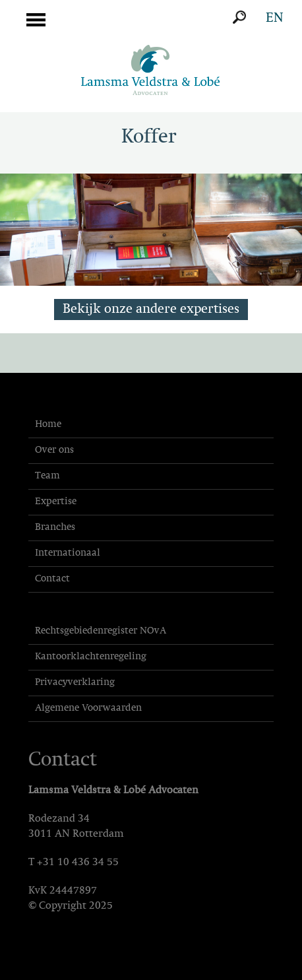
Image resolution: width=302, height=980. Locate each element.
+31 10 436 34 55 (78, 863)
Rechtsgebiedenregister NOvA (101, 631)
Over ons (54, 450)
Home (48, 425)
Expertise (56, 502)
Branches (55, 528)
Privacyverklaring (75, 683)
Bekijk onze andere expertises (151, 310)
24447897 (73, 891)
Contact (52, 579)
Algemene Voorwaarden (88, 708)
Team (47, 476)
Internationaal (68, 553)
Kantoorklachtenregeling (91, 657)
